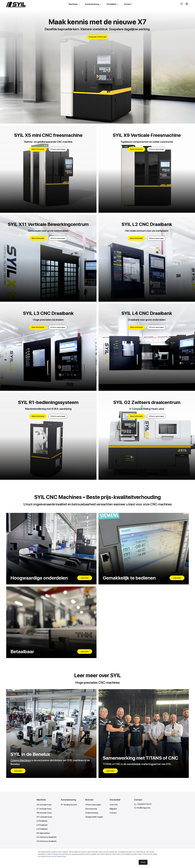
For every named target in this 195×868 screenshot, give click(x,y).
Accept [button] (143, 862)
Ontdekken (112, 4)
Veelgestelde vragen (94, 817)
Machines (74, 4)
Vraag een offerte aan (97, 37)
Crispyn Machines (21, 761)
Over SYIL (114, 805)
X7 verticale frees (44, 809)
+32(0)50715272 (144, 804)
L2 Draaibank (42, 821)
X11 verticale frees (44, 817)
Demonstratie (91, 809)
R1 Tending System (69, 805)
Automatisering (93, 4)
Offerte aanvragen (58, 149)
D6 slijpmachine (43, 834)
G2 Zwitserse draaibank (47, 838)
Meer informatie (38, 149)
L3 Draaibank (42, 825)
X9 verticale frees (44, 813)
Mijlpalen (113, 809)
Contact (128, 4)
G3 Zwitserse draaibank (47, 842)
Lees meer (85, 578)
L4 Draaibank (42, 830)
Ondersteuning (92, 813)
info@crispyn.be (144, 808)
